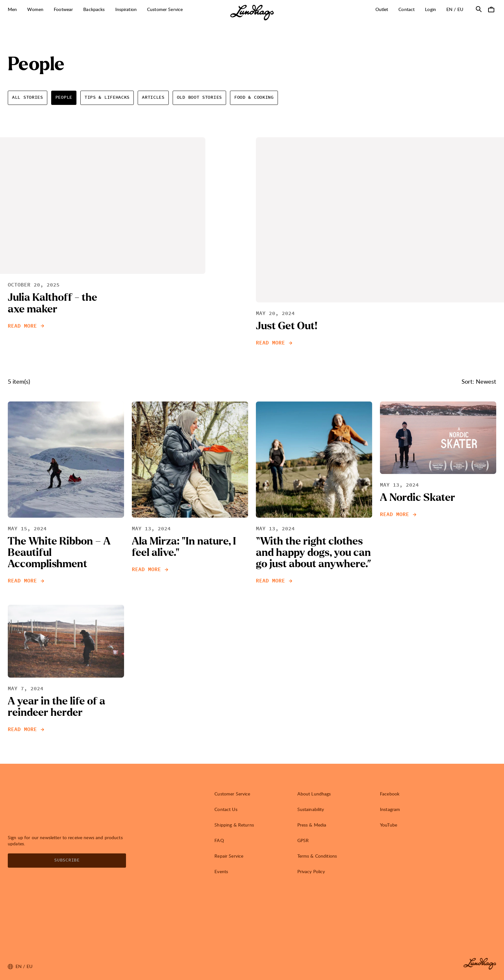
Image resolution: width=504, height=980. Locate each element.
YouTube (389, 825)
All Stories (28, 97)
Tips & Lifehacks (107, 97)
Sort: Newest (479, 381)
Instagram (390, 809)
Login (430, 9)
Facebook (390, 794)
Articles (153, 97)
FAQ (219, 840)
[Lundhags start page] (252, 13)
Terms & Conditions (317, 856)
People (64, 97)
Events (221, 871)
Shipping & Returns (234, 825)
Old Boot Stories (199, 97)
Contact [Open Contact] (407, 9)
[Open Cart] (491, 9)
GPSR (303, 840)
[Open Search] (479, 9)
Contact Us (226, 809)
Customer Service (232, 794)
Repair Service (229, 856)
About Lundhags (314, 794)
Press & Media (312, 825)
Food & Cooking (254, 97)
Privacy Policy (311, 871)
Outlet (382, 9)
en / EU (457, 9)
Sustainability (311, 809)
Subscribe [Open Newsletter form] (67, 860)
